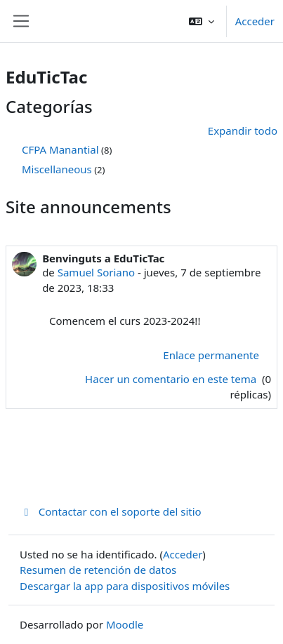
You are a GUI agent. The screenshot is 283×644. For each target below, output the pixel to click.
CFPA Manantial (60, 149)
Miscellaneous (57, 169)
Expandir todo (243, 130)
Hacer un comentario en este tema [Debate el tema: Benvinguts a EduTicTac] (172, 379)
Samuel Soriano (96, 272)
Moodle (125, 624)
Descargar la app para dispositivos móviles (125, 586)
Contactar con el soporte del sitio (111, 511)
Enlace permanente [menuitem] (211, 355)
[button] (202, 21)
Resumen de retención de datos (98, 570)
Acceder (255, 21)
